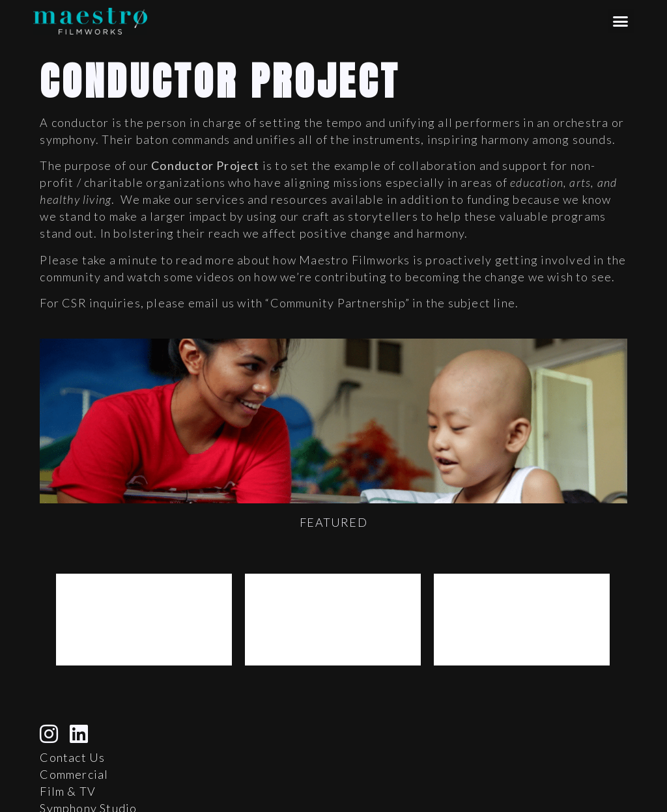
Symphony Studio (88, 781)
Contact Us (72, 731)
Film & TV (68, 764)
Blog (53, 798)
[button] (621, 21)
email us (212, 303)
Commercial (74, 748)
